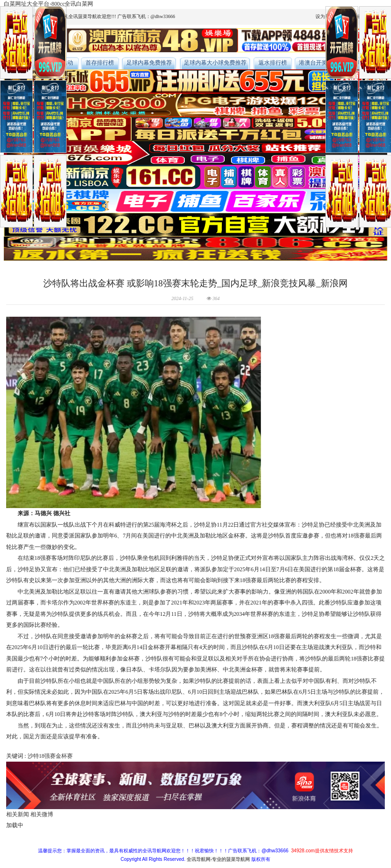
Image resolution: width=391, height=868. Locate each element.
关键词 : (17, 756)
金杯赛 (64, 756)
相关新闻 (18, 815)
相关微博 (42, 815)
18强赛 (48, 756)
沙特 (33, 756)
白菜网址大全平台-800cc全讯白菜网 (48, 4)
